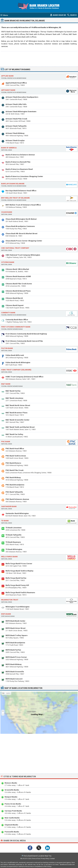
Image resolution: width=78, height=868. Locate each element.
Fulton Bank (7, 348)
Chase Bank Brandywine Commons (20, 226)
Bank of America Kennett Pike (18, 162)
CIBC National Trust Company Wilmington (23, 255)
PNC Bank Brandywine (15, 485)
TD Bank (5, 521)
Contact (52, 859)
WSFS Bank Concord (14, 679)
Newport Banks (11, 797)
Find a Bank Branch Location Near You (37, 856)
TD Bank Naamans (13, 542)
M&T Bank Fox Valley (14, 434)
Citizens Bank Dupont (14, 305)
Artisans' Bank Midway (15, 133)
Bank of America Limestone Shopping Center (24, 176)
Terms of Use (36, 859)
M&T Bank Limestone (14, 398)
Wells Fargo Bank (9, 557)
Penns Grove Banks (13, 804)
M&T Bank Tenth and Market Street (20, 427)
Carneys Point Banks (13, 811)
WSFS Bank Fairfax (13, 650)
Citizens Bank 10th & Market (17, 269)
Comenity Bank (8, 313)
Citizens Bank (8, 262)
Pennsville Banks (12, 832)
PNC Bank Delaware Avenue (17, 499)
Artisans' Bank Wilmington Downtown (21, 112)
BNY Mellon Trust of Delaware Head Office (23, 205)
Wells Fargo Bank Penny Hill (17, 585)
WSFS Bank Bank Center (15, 621)
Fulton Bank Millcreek (15, 355)
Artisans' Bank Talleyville (16, 126)
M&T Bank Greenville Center (18, 420)
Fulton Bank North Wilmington (18, 362)
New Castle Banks (12, 818)
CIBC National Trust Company (15, 248)
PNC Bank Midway (13, 477)
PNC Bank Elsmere (13, 463)
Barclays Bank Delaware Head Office (21, 191)
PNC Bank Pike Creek (14, 470)
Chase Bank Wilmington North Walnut (21, 219)
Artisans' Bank (8, 90)
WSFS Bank (6, 614)
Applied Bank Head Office (16, 83)
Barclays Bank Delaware (13, 184)
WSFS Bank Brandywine (15, 643)
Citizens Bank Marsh (14, 298)
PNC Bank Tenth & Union (16, 456)
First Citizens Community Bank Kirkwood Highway (26, 334)
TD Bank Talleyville (13, 535)
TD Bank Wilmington (14, 549)
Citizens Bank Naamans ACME (18, 276)
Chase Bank (7, 212)
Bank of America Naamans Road (19, 169)
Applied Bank (7, 76)
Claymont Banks (11, 825)
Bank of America (9, 148)
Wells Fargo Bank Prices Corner (19, 564)
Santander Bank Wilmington (17, 513)
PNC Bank (6, 442)
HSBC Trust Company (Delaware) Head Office (24, 377)
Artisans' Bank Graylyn (15, 140)
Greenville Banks (12, 790)
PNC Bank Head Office (15, 449)
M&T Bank (6, 384)
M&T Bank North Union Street (18, 405)
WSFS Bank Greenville (15, 672)
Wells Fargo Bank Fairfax (16, 578)
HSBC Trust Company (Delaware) (16, 370)
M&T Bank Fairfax (13, 391)
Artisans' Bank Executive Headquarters (22, 97)
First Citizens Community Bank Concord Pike (24, 341)
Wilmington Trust (10, 600)
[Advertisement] (39, 59)
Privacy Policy (45, 859)
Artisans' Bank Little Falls (16, 104)
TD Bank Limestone (14, 528)
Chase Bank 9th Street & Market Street (21, 234)
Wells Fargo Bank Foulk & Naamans (20, 593)
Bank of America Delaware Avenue (20, 155)
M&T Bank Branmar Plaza (16, 413)
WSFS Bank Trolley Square (17, 635)
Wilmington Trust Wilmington (18, 607)
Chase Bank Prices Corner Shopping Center (24, 241)
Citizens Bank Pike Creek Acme (19, 284)
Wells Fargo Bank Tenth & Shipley (19, 571)
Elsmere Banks (11, 783)
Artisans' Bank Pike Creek (16, 119)
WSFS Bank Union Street (15, 628)
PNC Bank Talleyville (14, 492)
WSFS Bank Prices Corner (16, 657)
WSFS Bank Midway (14, 664)
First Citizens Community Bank (16, 327)
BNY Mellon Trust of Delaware (15, 198)
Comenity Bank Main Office (17, 320)
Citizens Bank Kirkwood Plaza (18, 291)
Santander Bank (9, 506)
